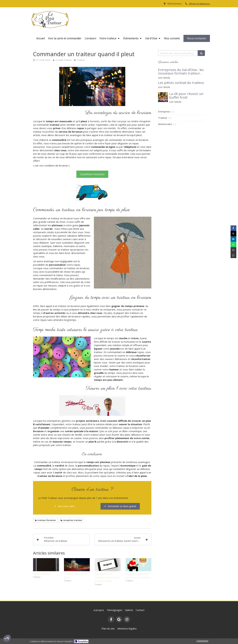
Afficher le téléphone (199, 4)
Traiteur (163, 118)
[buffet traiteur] (163, 97)
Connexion (202, 641)
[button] (7, 638)
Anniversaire (165, 124)
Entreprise (164, 111)
